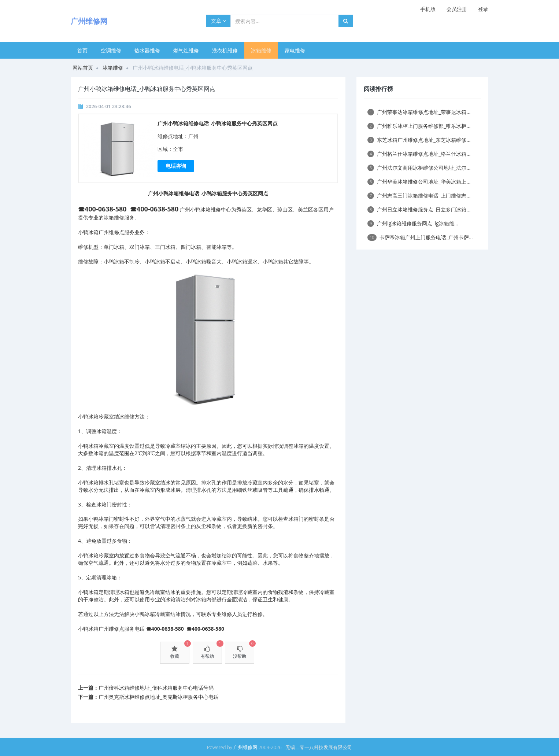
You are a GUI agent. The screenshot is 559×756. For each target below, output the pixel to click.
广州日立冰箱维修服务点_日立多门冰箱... (419, 209)
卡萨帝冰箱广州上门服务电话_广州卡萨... (420, 237)
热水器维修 (147, 50)
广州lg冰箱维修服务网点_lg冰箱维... (413, 223)
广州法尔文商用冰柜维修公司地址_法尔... (419, 168)
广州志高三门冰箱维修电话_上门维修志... (419, 196)
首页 (82, 50)
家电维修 (295, 50)
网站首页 (83, 68)
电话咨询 (176, 166)
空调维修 (111, 50)
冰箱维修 (261, 50)
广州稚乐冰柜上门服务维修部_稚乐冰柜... (419, 126)
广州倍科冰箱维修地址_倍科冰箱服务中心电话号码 (156, 688)
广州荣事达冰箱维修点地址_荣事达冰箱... (419, 112)
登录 (483, 9)
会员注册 (457, 9)
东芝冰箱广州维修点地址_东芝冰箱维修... (419, 140)
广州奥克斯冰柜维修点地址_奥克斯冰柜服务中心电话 (159, 697)
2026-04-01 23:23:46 (109, 106)
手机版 (428, 9)
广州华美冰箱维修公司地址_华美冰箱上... (419, 182)
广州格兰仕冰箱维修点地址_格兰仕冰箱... (419, 154)
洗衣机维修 (225, 50)
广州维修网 (245, 747)
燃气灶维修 (186, 50)
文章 (219, 21)
